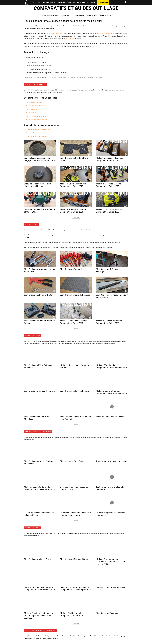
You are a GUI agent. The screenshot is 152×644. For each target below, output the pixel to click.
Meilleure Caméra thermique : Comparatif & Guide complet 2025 (111, 392)
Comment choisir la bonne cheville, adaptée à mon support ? (76, 514)
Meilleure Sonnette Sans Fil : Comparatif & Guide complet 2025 (39, 488)
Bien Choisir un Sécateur (107, 613)
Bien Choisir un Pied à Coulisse (110, 417)
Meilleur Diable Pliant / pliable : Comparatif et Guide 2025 (74, 322)
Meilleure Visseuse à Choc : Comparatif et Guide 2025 (108, 185)
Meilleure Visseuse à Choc (35, 113)
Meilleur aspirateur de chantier (36, 116)
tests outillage (70, 39)
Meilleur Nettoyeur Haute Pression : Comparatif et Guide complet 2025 (40, 589)
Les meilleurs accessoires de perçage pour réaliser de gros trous (40, 159)
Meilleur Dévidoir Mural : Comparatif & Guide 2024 (71, 614)
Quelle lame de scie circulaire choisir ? (38, 129)
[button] (126, 2)
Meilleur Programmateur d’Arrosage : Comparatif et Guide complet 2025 (111, 562)
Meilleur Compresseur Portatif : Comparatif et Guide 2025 (110, 211)
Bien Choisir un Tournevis (71, 269)
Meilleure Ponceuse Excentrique (37, 120)
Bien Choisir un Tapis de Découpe (75, 295)
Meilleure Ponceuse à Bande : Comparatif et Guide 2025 (73, 211)
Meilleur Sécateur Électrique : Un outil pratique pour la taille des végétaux (39, 616)
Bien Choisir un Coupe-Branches (110, 587)
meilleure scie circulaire (56, 34)
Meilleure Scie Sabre (33, 109)
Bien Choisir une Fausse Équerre (75, 391)
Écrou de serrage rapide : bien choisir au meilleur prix (37, 185)
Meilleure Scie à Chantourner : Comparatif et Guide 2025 (74, 185)
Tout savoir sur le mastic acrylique (111, 461)
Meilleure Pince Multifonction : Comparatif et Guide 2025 (110, 322)
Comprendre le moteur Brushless (37, 136)
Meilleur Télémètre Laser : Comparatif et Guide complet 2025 (111, 366)
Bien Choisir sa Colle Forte (72, 461)
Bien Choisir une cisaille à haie (38, 559)
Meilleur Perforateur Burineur (35, 106)
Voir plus (76, 217)
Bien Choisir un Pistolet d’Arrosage (76, 559)
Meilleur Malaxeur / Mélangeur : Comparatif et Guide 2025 (110, 159)
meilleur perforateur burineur (105, 34)
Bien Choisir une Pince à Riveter (38, 295)
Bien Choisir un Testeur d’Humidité (40, 391)
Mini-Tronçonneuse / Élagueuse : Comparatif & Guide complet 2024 (75, 589)
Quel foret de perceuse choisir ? (36, 133)
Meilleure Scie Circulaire (34, 102)
